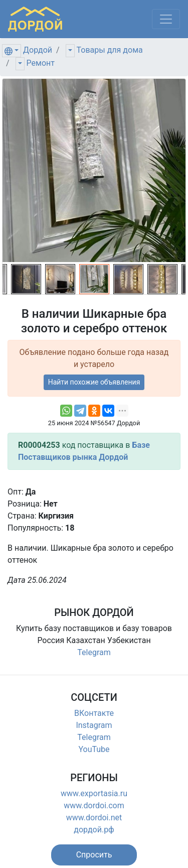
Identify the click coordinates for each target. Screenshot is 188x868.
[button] (94, 855)
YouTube (94, 749)
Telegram (94, 652)
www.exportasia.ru (94, 793)
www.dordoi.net (94, 818)
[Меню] (166, 19)
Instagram (94, 725)
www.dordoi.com (94, 805)
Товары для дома (110, 50)
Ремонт (41, 63)
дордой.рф (94, 830)
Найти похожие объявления (94, 382)
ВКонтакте (94, 713)
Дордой (38, 50)
